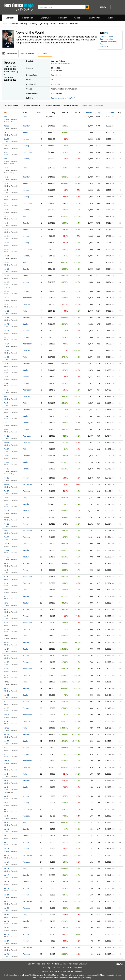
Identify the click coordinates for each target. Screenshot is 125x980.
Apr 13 (6, 849)
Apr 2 (6, 774)
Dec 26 (6, 126)
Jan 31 (6, 370)
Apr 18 (6, 882)
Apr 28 (6, 947)
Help (80, 968)
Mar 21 (6, 695)
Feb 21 (6, 511)
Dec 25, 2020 (56, 75)
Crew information (107, 39)
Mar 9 (6, 616)
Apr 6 (6, 803)
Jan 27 (6, 344)
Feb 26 (6, 544)
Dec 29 (6, 146)
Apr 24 (6, 921)
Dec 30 (6, 152)
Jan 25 (6, 331)
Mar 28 (6, 741)
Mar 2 (6, 570)
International (28, 18)
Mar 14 (6, 649)
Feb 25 (6, 537)
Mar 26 (6, 728)
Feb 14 (6, 462)
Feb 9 (6, 429)
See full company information (62, 64)
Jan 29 (6, 357)
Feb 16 (6, 478)
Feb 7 (6, 416)
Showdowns (95, 18)
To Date (111, 113)
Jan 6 (6, 203)
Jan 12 (6, 243)
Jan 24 (6, 324)
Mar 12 (6, 636)
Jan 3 (6, 183)
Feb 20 (6, 504)
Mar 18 (6, 675)
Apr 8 (6, 816)
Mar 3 (6, 577)
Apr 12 (6, 842)
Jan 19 (6, 291)
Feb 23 (6, 524)
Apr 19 (6, 888)
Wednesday (27, 152)
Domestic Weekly (52, 105)
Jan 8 (6, 216)
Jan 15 (6, 262)
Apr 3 (6, 781)
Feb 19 (6, 498)
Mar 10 (6, 623)
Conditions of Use (38, 978)
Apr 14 (6, 855)
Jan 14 (6, 256)
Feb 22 (6, 517)
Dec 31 (6, 159)
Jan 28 (6, 350)
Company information (108, 41)
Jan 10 (6, 230)
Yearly (54, 24)
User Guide (56, 968)
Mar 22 (6, 702)
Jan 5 (6, 197)
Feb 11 (6, 443)
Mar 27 (6, 734)
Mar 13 (6, 642)
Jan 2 (6, 177)
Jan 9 (6, 223)
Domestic (10, 18)
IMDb (73, 971)
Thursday (26, 159)
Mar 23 (6, 708)
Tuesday (26, 146)
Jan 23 (6, 318)
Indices (111, 18)
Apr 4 (6, 787)
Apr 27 (6, 941)
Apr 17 (6, 875)
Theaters (88, 113)
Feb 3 (6, 390)
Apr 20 (6, 895)
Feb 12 (6, 449)
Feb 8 (6, 423)
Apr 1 (6, 767)
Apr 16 (6, 869)
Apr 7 (6, 809)
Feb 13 (6, 456)
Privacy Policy (55, 978)
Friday (25, 117)
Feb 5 (6, 403)
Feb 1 (6, 377)
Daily (4, 24)
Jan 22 (6, 311)
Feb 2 (6, 383)
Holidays (74, 24)
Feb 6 (6, 410)
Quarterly (44, 24)
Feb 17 (6, 484)
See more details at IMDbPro (63, 98)
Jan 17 (6, 276)
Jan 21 (6, 304)
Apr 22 (6, 908)
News (102, 44)
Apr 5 (6, 796)
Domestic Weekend (31, 105)
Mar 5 (6, 590)
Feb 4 (6, 396)
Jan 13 (6, 249)
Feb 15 (6, 469)
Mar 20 (6, 688)
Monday (26, 139)
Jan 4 (6, 190)
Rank (39, 113)
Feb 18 (6, 491)
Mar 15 (6, 656)
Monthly (33, 24)
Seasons (63, 24)
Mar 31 (6, 761)
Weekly (24, 24)
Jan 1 (6, 168)
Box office (104, 46)
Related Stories (71, 105)
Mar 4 (6, 583)
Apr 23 (6, 915)
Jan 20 (6, 298)
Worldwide (46, 18)
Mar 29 (6, 748)
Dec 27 (6, 132)
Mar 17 (6, 669)
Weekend (14, 24)
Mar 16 (6, 662)
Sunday (25, 132)
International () (11, 72)
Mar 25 (6, 721)
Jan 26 (6, 337)
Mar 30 (6, 754)
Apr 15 (6, 862)
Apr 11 (6, 836)
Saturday (26, 126)
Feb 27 (6, 550)
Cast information (106, 36)
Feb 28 (6, 557)
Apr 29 (6, 954)
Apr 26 (6, 934)
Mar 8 (6, 609)
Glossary (47, 968)
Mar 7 (6, 603)
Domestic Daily (11, 105)
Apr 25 (6, 928)
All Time (78, 18)
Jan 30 (6, 364)
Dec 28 (6, 139)
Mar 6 (6, 596)
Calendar (62, 18)
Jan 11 (6, 236)
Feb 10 (6, 436)
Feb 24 (6, 531)
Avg (98, 113)
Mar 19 (6, 682)
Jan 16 (6, 269)
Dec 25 (6, 117)
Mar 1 (6, 563)
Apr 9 (6, 822)
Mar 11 (6, 629)
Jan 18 (6, 282)
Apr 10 (6, 829)
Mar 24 (6, 715)
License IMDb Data (69, 968)
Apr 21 (6, 901)
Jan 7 (6, 210)
